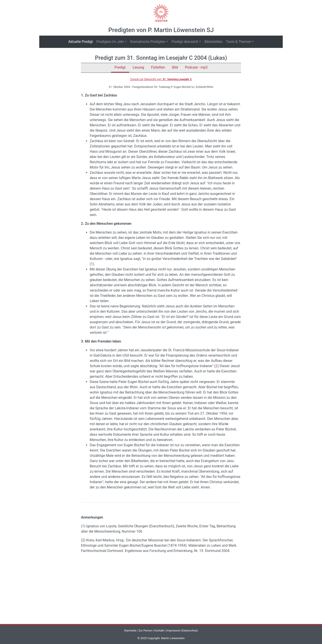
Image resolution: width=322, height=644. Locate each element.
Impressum (173, 630)
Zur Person (145, 630)
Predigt (120, 67)
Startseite (130, 630)
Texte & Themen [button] (239, 42)
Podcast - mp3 (196, 67)
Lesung (138, 67)
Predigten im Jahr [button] (110, 42)
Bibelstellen (213, 42)
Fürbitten (158, 67)
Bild (175, 67)
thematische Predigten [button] (148, 42)
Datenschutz (190, 630)
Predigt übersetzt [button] (185, 42)
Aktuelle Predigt (81, 41)
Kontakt (159, 630)
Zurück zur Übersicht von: (161, 79)
